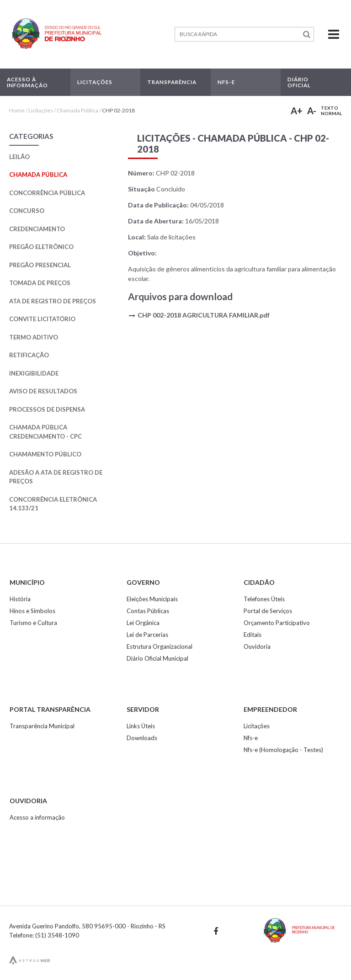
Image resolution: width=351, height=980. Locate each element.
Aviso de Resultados (43, 391)
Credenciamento (37, 229)
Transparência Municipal (42, 726)
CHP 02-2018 (118, 110)
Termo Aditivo (34, 337)
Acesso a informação (37, 817)
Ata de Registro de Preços (53, 301)
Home (17, 110)
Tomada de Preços (40, 283)
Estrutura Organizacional (160, 646)
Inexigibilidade (34, 373)
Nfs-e (251, 738)
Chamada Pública (77, 110)
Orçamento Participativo (277, 623)
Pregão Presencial (40, 265)
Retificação (29, 355)
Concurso (27, 211)
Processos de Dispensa (47, 409)
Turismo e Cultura (33, 623)
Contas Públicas (148, 611)
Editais (253, 635)
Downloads (142, 738)
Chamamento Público (45, 454)
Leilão (19, 157)
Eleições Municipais (152, 599)
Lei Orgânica (143, 623)
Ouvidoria (257, 646)
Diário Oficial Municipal (157, 658)
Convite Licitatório (42, 319)
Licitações (41, 110)
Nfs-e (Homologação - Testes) (283, 750)
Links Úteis (141, 726)
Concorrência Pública (47, 193)
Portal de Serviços (268, 611)
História (20, 599)
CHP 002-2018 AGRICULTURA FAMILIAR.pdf (204, 315)
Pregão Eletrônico (41, 247)
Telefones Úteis (264, 599)
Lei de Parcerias (147, 635)
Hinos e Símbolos (32, 611)
